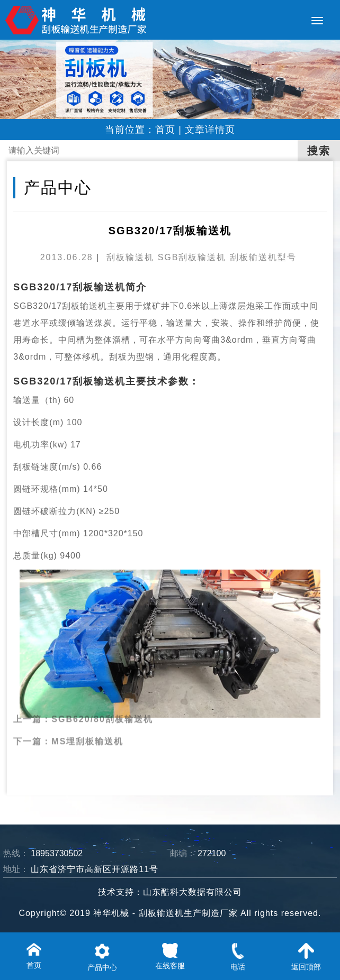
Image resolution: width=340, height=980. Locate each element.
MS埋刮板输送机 (87, 729)
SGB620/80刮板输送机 (102, 707)
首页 (165, 130)
